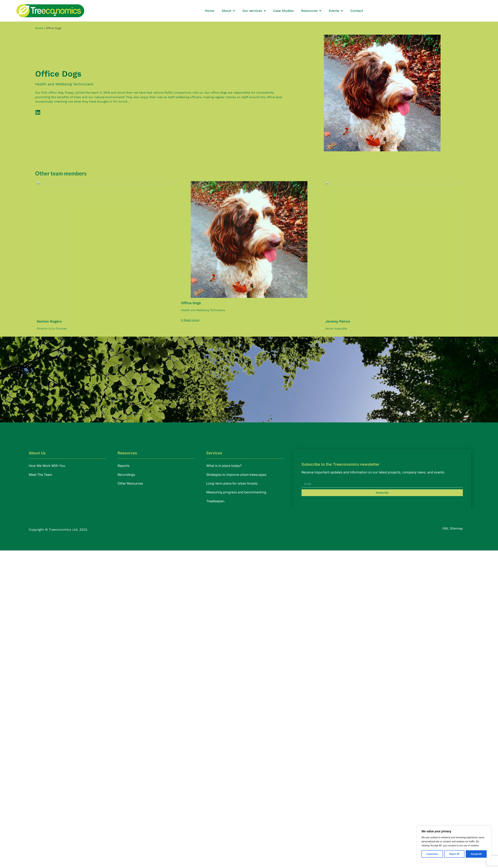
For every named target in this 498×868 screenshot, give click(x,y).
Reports (123, 466)
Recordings (126, 475)
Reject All (454, 854)
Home (39, 28)
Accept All (476, 854)
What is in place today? (224, 466)
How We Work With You (47, 466)
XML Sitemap (453, 528)
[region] (454, 844)
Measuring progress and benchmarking (236, 492)
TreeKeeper (216, 501)
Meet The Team (40, 475)
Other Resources (130, 483)
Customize (432, 854)
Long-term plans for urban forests (232, 483)
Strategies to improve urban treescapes (236, 475)
